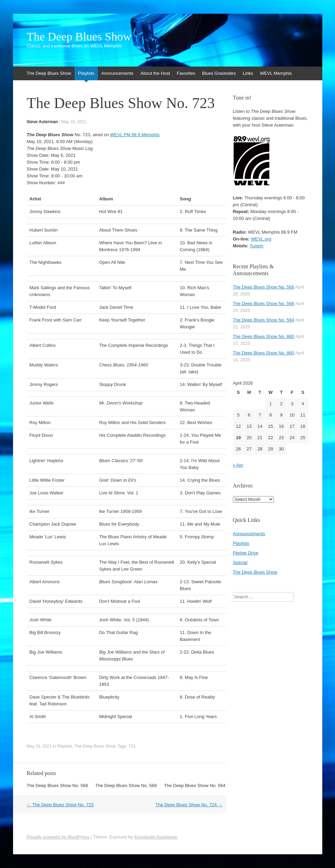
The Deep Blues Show (79, 37)
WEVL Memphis (276, 73)
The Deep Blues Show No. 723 (60, 805)
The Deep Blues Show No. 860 (264, 336)
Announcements (118, 73)
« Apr (238, 465)
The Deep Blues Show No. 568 (58, 785)
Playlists (86, 73)
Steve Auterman (42, 122)
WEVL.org (261, 239)
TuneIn (256, 246)
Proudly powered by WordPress (58, 837)
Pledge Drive (246, 553)
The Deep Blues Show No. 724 (189, 805)
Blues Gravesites (219, 73)
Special (240, 562)
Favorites (186, 73)
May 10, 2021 (74, 122)
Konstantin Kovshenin (156, 837)
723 (132, 746)
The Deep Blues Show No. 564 (195, 785)
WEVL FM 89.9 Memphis (135, 135)
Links (248, 73)
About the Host (155, 73)
